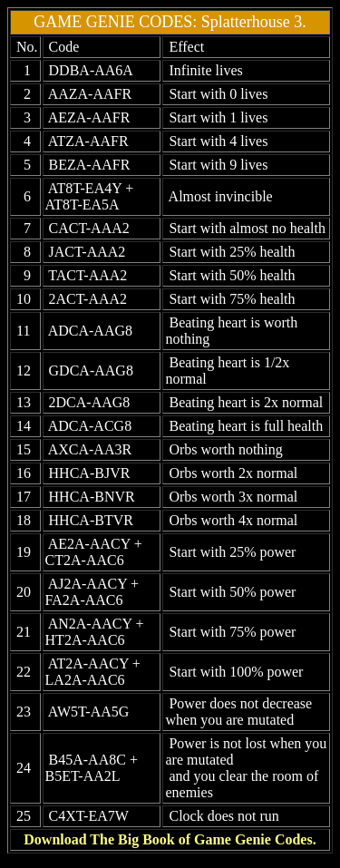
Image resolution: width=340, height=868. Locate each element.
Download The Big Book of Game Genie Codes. (170, 839)
